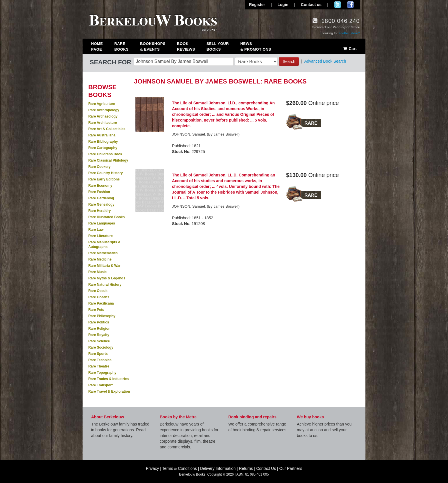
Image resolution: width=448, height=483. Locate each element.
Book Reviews (186, 46)
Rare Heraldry (100, 211)
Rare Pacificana (101, 303)
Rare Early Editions (104, 179)
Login (283, 5)
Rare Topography (102, 373)
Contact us (311, 5)
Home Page (97, 46)
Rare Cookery (99, 167)
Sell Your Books (218, 46)
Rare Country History (106, 173)
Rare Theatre (99, 366)
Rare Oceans (99, 297)
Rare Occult (98, 291)
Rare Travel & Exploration (109, 391)
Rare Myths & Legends (107, 278)
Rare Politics (99, 322)
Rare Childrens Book (105, 154)
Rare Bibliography (103, 142)
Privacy (152, 468)
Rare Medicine (100, 259)
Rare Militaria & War (104, 266)
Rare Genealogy (101, 204)
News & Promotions (256, 46)
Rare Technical (100, 360)
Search (289, 61)
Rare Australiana (102, 135)
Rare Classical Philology (108, 160)
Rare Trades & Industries (108, 379)
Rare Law (96, 230)
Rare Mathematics (103, 253)
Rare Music (97, 272)
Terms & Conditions (180, 468)
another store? (349, 33)
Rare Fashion (99, 192)
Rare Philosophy (102, 316)
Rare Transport (100, 385)
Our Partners (291, 468)
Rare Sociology (101, 347)
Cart (350, 49)
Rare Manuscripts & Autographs (104, 245)
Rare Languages (102, 223)
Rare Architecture (103, 123)
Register (257, 5)
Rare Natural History (105, 285)
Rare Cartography (103, 148)
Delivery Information (218, 468)
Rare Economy (100, 186)
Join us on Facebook (350, 5)
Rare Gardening (101, 198)
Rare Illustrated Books (106, 217)
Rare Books (121, 46)
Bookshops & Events (153, 46)
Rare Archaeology (103, 116)
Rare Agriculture (102, 104)
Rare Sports (98, 354)
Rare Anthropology (104, 110)
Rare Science (99, 341)
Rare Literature (100, 236)
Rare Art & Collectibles (107, 129)
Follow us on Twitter (338, 5)
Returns (246, 468)
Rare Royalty (99, 335)
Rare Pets (96, 310)
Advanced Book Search (325, 61)
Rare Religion (99, 329)
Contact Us (266, 468)
